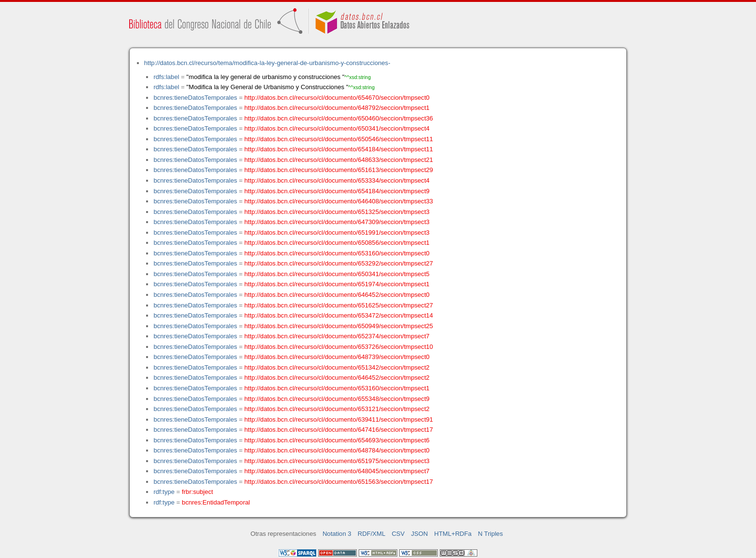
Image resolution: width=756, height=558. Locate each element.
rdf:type (164, 492)
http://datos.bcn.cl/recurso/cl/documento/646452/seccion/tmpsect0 (337, 295)
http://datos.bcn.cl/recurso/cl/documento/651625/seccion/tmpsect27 (339, 305)
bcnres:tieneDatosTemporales (195, 98)
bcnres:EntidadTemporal (216, 502)
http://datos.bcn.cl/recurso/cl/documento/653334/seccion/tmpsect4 (337, 180)
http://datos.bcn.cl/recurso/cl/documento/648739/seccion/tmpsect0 (337, 357)
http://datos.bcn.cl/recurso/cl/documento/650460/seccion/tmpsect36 (339, 118)
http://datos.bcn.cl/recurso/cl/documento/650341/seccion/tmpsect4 (337, 128)
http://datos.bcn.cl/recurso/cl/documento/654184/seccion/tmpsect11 (339, 149)
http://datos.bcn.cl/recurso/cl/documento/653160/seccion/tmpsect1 (337, 388)
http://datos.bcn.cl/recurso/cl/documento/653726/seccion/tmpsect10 (339, 347)
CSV (398, 534)
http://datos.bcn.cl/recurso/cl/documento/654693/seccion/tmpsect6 (337, 440)
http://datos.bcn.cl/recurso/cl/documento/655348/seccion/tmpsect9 (337, 399)
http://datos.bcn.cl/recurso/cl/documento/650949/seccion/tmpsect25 (339, 326)
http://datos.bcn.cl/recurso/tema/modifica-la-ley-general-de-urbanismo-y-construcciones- (267, 63)
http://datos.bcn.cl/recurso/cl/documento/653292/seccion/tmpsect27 (339, 263)
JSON (419, 534)
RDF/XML (372, 534)
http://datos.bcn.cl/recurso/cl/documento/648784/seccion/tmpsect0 (337, 450)
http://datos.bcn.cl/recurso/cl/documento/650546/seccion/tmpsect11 (339, 139)
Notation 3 (337, 534)
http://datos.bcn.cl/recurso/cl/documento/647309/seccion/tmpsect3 (337, 222)
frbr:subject (197, 492)
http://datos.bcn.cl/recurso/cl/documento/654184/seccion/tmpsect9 (337, 191)
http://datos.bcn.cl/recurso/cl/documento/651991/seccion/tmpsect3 (337, 232)
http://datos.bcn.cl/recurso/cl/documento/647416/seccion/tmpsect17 (339, 430)
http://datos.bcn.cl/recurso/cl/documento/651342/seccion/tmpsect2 (337, 367)
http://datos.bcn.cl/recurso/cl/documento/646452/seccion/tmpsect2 (337, 378)
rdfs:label (166, 77)
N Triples (490, 534)
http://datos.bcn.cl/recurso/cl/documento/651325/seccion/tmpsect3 (337, 212)
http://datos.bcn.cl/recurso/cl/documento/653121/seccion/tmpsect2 (337, 409)
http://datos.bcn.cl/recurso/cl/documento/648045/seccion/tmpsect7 (337, 471)
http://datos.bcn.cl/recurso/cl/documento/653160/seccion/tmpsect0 (337, 253)
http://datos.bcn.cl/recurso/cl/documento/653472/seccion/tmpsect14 (339, 315)
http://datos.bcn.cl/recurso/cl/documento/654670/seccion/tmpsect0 (337, 98)
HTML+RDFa (453, 534)
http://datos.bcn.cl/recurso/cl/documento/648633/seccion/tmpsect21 (339, 160)
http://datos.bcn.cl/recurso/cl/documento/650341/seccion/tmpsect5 (337, 274)
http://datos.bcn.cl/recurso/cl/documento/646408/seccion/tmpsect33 (339, 201)
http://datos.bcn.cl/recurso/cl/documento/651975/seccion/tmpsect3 (337, 461)
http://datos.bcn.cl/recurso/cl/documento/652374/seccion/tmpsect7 (337, 336)
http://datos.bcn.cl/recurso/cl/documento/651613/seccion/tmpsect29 (339, 170)
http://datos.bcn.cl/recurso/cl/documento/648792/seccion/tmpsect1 (337, 108)
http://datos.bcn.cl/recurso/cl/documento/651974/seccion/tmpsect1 (337, 284)
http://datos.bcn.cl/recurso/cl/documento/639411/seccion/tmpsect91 (339, 419)
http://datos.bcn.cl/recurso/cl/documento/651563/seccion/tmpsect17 (339, 482)
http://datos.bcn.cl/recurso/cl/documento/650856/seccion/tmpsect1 (337, 243)
